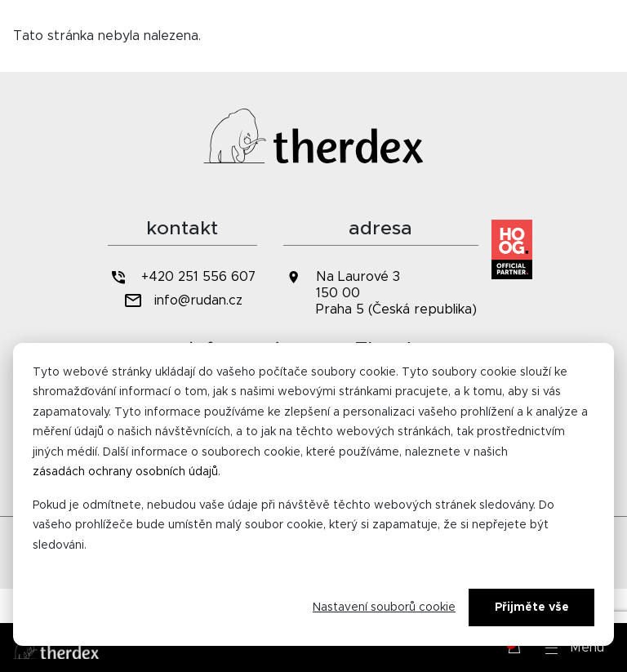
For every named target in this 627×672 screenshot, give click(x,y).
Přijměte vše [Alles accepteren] (532, 607)
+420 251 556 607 (182, 277)
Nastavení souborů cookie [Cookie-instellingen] (384, 607)
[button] (575, 648)
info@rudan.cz (182, 301)
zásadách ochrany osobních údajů (125, 472)
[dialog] (313, 494)
